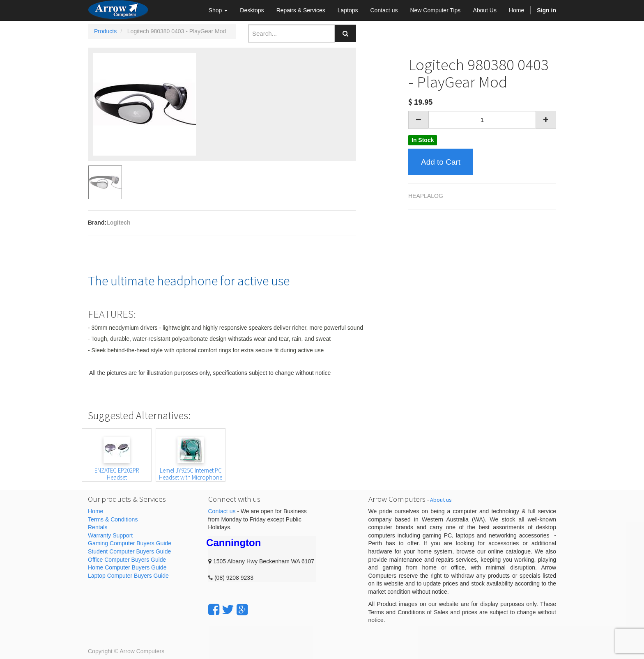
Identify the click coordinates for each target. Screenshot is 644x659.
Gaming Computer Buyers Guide (130, 543)
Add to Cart (441, 162)
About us (441, 500)
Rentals (98, 527)
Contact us (222, 511)
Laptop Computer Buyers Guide (128, 576)
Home (95, 511)
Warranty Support (110, 535)
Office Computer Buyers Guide (127, 560)
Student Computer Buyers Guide (129, 551)
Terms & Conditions (113, 519)
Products (105, 31)
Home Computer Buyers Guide (127, 567)
